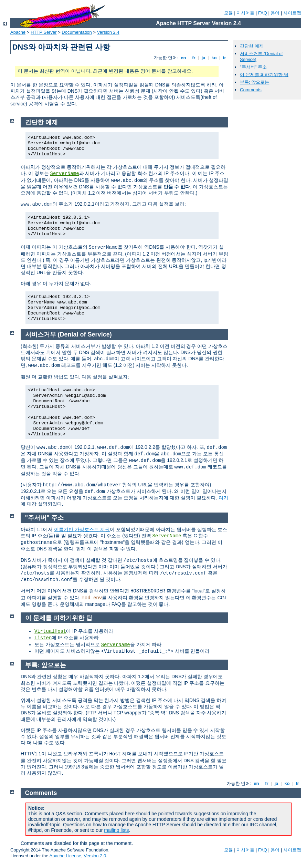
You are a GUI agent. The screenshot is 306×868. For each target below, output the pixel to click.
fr (194, 58)
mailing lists (116, 830)
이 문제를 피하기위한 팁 (264, 75)
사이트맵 (292, 13)
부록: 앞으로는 (255, 82)
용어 (275, 13)
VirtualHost (50, 631)
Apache (18, 32)
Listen (43, 638)
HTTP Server (44, 32)
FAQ (263, 13)
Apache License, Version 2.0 (78, 856)
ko (214, 58)
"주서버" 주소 (253, 67)
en (183, 58)
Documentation (77, 32)
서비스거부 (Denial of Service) (68, 334)
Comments (251, 90)
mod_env (92, 598)
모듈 (229, 13)
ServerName (65, 174)
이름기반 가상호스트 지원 (82, 529)
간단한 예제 (252, 46)
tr (225, 58)
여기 (223, 498)
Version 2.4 (108, 32)
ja (203, 58)
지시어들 (245, 13)
